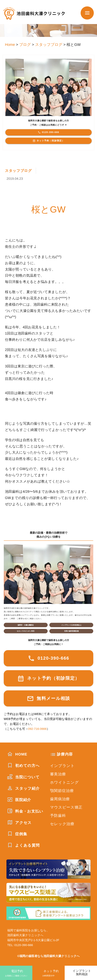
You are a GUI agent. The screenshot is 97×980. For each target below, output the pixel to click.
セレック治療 (62, 824)
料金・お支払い (25, 811)
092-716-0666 (37, 729)
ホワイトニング (64, 782)
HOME (17, 754)
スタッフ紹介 (23, 788)
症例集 (17, 834)
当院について (23, 777)
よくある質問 (23, 845)
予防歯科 (58, 816)
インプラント (62, 766)
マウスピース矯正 (66, 807)
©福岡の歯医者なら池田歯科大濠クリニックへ (48, 956)
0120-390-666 (48, 132)
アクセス (19, 823)
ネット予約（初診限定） (48, 141)
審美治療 (58, 774)
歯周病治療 (60, 799)
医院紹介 (19, 800)
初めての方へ (23, 766)
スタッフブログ (18, 171)
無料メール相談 (48, 699)
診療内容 (65, 754)
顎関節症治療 (62, 791)
